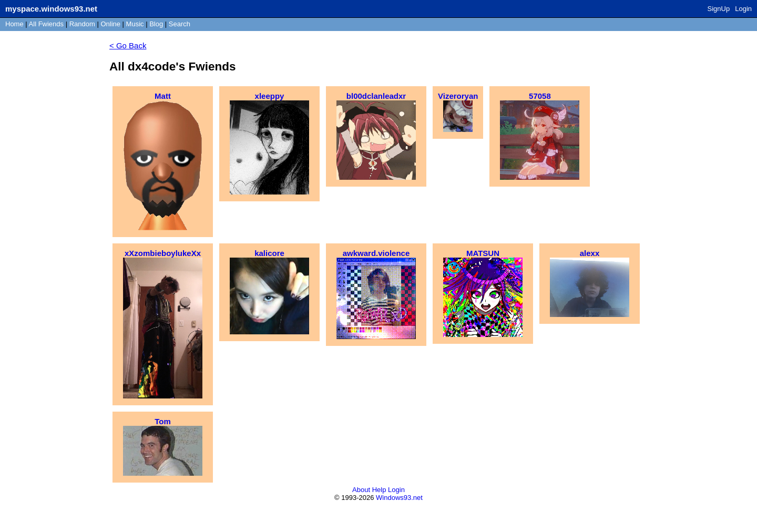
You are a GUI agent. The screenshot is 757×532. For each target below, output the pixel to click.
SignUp (719, 9)
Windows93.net (399, 498)
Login (743, 9)
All (46, 24)
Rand (82, 24)
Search (180, 24)
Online (110, 24)
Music (135, 24)
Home (14, 24)
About (361, 490)
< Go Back (128, 45)
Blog (156, 24)
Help (379, 490)
